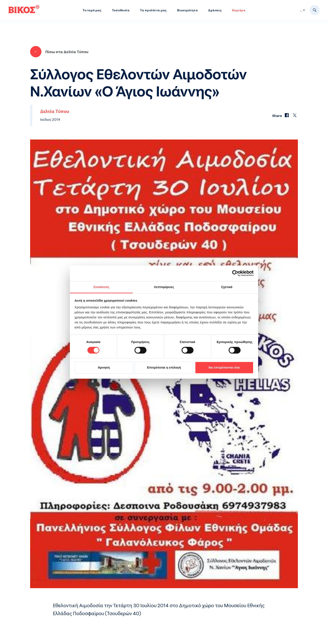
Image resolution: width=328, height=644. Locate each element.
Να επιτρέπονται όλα (224, 368)
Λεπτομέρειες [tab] (164, 287)
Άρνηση (104, 368)
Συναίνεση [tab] (101, 287)
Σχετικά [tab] (227, 287)
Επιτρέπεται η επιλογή (164, 368)
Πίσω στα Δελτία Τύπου (59, 52)
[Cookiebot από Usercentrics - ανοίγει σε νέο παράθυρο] (235, 273)
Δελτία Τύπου (55, 111)
